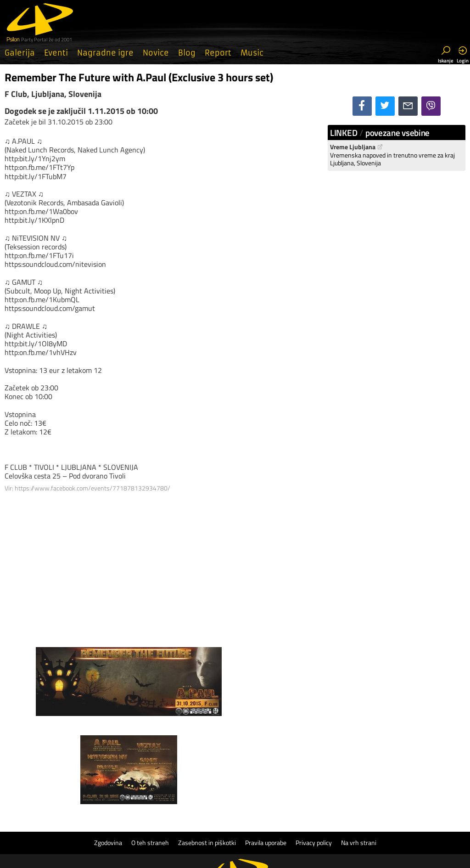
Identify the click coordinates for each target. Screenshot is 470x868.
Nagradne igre (105, 53)
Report (218, 53)
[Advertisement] (162, 566)
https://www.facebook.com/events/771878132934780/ (92, 488)
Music (252, 53)
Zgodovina (108, 755)
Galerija (20, 53)
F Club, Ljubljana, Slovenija (53, 94)
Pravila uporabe (266, 755)
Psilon (257, 809)
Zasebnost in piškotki (207, 755)
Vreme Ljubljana (357, 147)
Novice (156, 53)
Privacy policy (314, 755)
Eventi (56, 53)
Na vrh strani (359, 755)
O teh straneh (150, 755)
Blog (187, 53)
